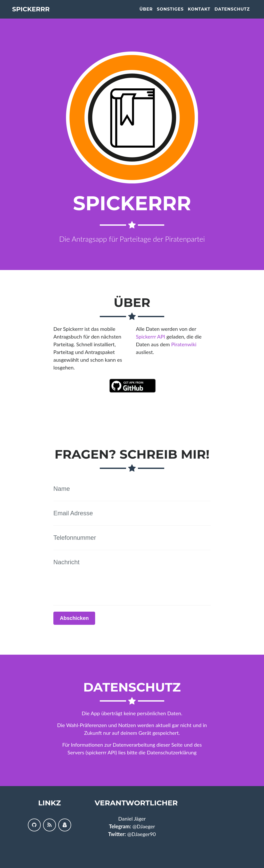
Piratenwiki (184, 344)
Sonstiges (170, 14)
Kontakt (199, 14)
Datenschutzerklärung (172, 752)
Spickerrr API (150, 336)
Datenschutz (232, 14)
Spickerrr (37, 14)
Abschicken (74, 618)
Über (146, 14)
